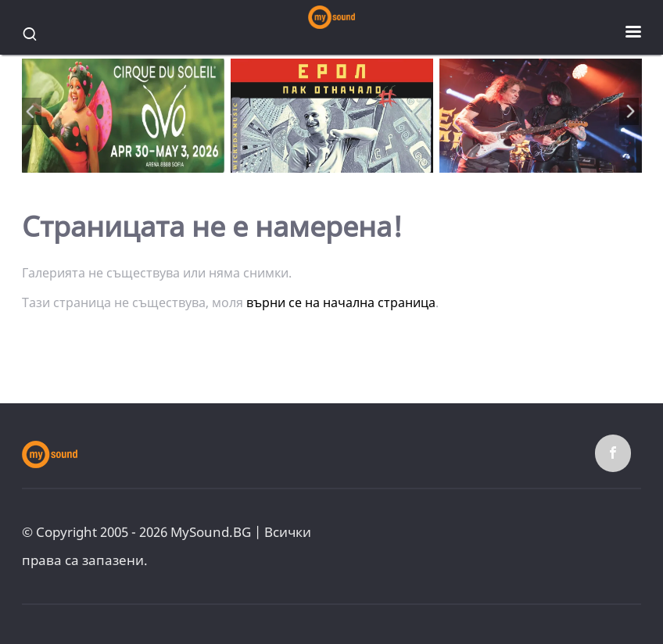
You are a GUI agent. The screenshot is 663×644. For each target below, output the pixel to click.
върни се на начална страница (341, 302)
